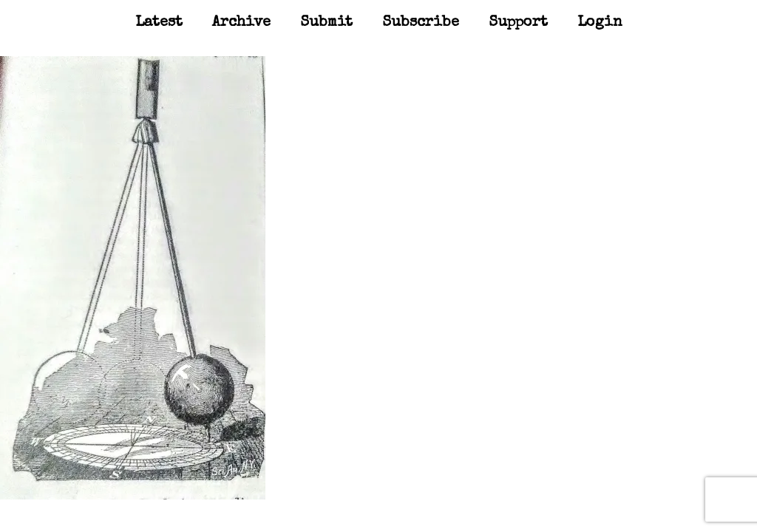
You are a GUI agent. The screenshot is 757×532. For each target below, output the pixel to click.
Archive (241, 23)
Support (518, 23)
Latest (159, 23)
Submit (326, 23)
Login (600, 23)
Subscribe (421, 23)
